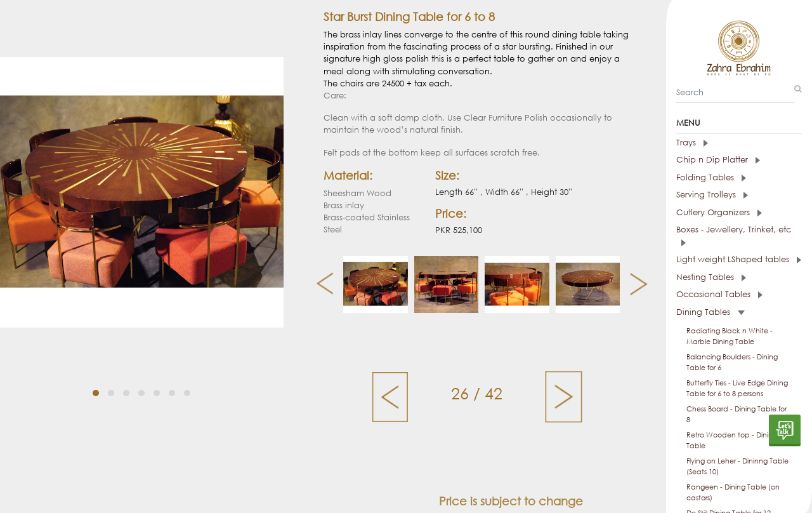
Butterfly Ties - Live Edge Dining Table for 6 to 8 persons (737, 388)
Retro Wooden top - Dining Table (732, 440)
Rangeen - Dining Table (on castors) (733, 492)
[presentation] (320, 284)
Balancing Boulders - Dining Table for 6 (732, 362)
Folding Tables (711, 177)
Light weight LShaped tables (739, 259)
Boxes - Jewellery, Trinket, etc (734, 235)
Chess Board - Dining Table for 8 (737, 414)
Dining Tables (710, 312)
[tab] (739, 143)
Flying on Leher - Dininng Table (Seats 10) (737, 466)
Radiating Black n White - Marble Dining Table (730, 336)
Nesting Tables (711, 277)
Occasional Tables (719, 294)
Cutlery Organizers (719, 212)
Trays (692, 143)
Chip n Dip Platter (718, 160)
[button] (96, 381)
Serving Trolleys (712, 195)
